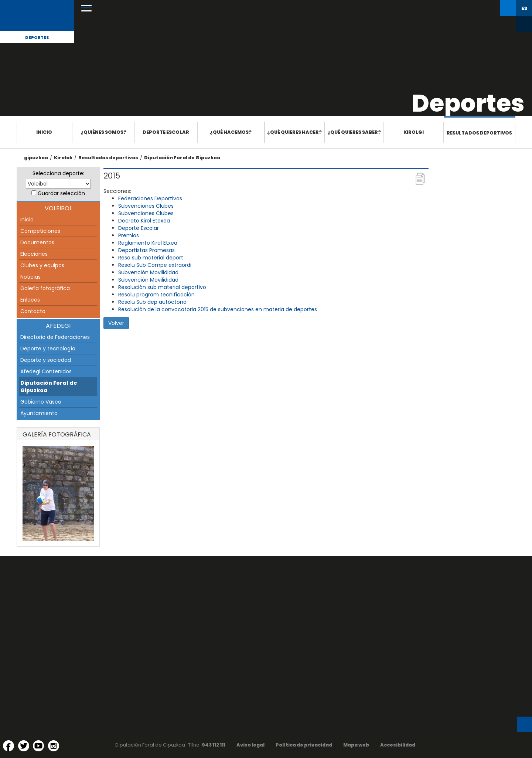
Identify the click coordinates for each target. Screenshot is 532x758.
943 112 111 (214, 745)
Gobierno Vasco (41, 402)
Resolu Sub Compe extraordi (155, 265)
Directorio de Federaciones (55, 337)
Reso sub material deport (151, 258)
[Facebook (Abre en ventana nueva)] (8, 746)
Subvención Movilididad (148, 272)
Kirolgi (414, 132)
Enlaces (30, 300)
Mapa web (356, 745)
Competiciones (40, 231)
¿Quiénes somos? (103, 132)
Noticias (30, 277)
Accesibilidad (398, 745)
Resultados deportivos (479, 133)
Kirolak (63, 158)
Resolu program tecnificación (156, 295)
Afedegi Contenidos (46, 371)
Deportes (37, 37)
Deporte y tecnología (48, 349)
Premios (129, 235)
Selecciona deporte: (58, 173)
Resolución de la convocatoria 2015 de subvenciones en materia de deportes (218, 309)
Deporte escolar (166, 132)
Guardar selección (61, 193)
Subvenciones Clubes (146, 206)
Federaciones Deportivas (150, 198)
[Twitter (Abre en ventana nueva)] (24, 746)
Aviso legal (250, 745)
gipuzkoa (36, 158)
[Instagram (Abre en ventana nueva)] (54, 746)
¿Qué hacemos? (231, 132)
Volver (116, 323)
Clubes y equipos (42, 265)
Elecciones (34, 254)
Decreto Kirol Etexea (144, 221)
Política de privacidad (304, 745)
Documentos (37, 242)
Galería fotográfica (45, 288)
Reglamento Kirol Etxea (148, 243)
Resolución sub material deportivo (162, 287)
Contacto (33, 311)
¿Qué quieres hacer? (294, 132)
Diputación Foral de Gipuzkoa (182, 158)
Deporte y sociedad (46, 360)
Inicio (44, 132)
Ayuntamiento (39, 413)
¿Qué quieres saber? (354, 132)
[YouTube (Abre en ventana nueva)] (38, 746)
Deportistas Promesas (146, 250)
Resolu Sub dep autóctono (152, 302)
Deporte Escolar (139, 228)
